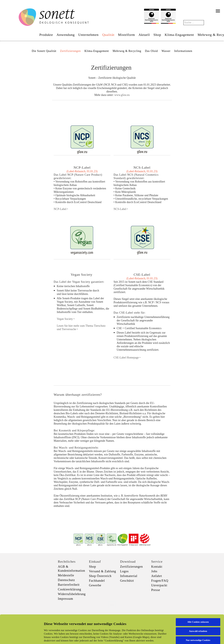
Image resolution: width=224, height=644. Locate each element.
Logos (124, 571)
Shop (157, 35)
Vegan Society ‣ (66, 319)
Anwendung (66, 35)
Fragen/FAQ (160, 581)
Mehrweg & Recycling (127, 51)
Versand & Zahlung (103, 571)
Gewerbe (95, 585)
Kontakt (157, 567)
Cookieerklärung (69, 589)
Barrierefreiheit (69, 585)
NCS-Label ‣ (121, 209)
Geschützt (127, 581)
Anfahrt (157, 576)
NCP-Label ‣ (61, 209)
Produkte (46, 35)
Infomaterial (129, 576)
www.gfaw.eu (122, 95)
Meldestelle (66, 575)
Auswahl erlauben (198, 607)
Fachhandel (97, 581)
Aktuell (144, 35)
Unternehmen (88, 35)
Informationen (183, 51)
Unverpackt (159, 585)
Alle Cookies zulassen (198, 598)
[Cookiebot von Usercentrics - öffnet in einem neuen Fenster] (20, 638)
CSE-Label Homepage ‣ (127, 358)
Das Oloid (151, 51)
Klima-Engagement (179, 35)
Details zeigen (161, 638)
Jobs (154, 571)
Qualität (108, 35)
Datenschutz (66, 580)
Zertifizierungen (70, 51)
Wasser (166, 51)
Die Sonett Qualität (44, 51)
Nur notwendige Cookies (198, 616)
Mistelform (127, 35)
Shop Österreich (100, 576)
